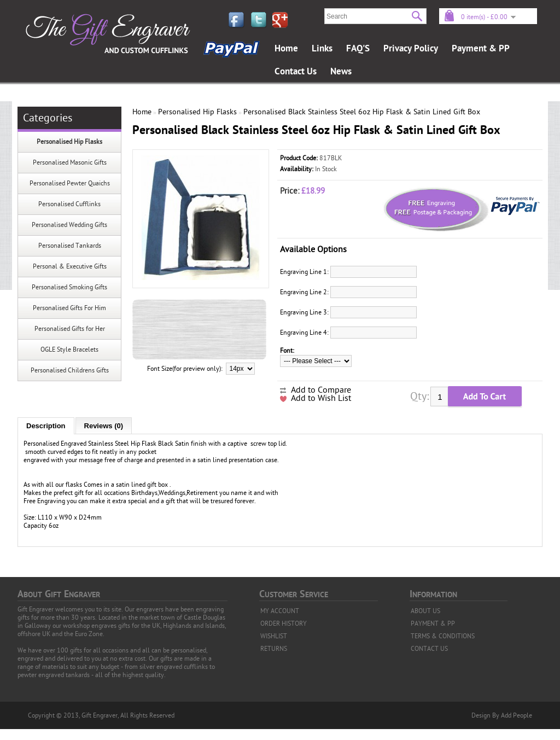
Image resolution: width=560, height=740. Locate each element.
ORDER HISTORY (284, 624)
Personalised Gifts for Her (70, 329)
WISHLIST (274, 636)
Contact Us (296, 72)
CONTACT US (429, 649)
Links (322, 49)
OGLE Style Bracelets (69, 349)
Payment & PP (481, 49)
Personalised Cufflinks (69, 204)
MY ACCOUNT (280, 611)
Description (46, 426)
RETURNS (274, 649)
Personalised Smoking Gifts (69, 287)
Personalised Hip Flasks (69, 142)
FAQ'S (358, 49)
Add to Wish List (321, 398)
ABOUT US (425, 611)
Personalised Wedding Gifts (69, 225)
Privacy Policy (411, 49)
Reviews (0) (104, 426)
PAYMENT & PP (433, 624)
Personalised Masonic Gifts (70, 162)
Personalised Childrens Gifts (70, 370)
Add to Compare (321, 390)
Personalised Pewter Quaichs (70, 183)
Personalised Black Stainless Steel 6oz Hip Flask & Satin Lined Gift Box (362, 112)
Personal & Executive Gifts (70, 266)
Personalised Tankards (70, 246)
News (341, 72)
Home (286, 49)
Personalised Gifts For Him (69, 308)
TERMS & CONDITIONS (443, 636)
